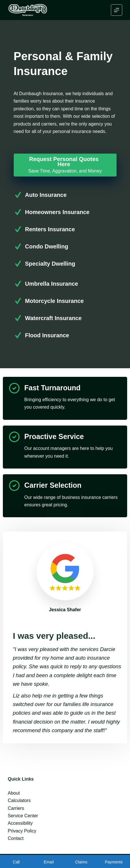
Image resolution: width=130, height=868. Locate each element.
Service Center (23, 816)
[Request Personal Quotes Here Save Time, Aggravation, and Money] (65, 165)
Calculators (19, 801)
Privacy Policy (22, 831)
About (14, 793)
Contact (16, 838)
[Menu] (117, 10)
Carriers (16, 808)
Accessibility (20, 823)
